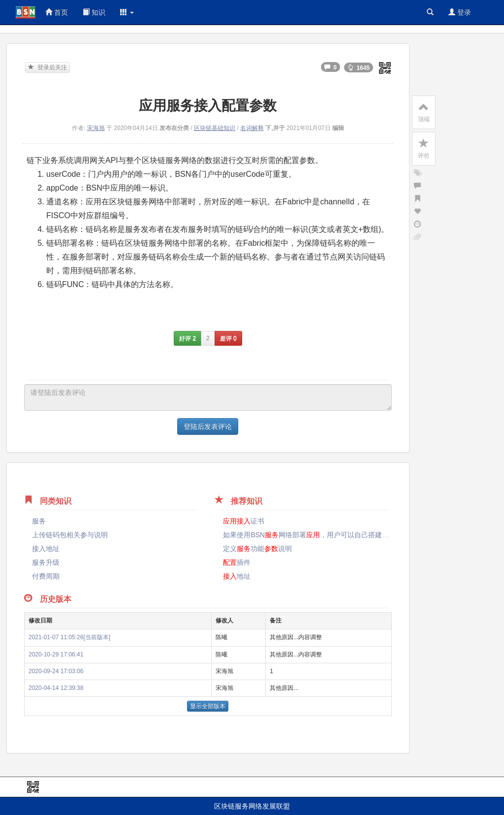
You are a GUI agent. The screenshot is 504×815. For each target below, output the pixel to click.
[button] (127, 12)
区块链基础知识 (215, 128)
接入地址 (46, 549)
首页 (57, 12)
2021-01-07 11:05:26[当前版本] (69, 637)
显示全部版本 (208, 706)
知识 (94, 12)
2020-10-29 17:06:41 (56, 654)
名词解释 (252, 128)
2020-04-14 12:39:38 (56, 688)
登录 (460, 12)
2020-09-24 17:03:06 (56, 671)
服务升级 (46, 562)
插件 (237, 562)
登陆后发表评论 (208, 426)
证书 (244, 521)
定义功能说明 (257, 549)
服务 (39, 521)
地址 (237, 576)
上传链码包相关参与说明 (70, 535)
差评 (228, 338)
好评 (188, 338)
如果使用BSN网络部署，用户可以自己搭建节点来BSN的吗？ (344, 535)
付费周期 (46, 576)
